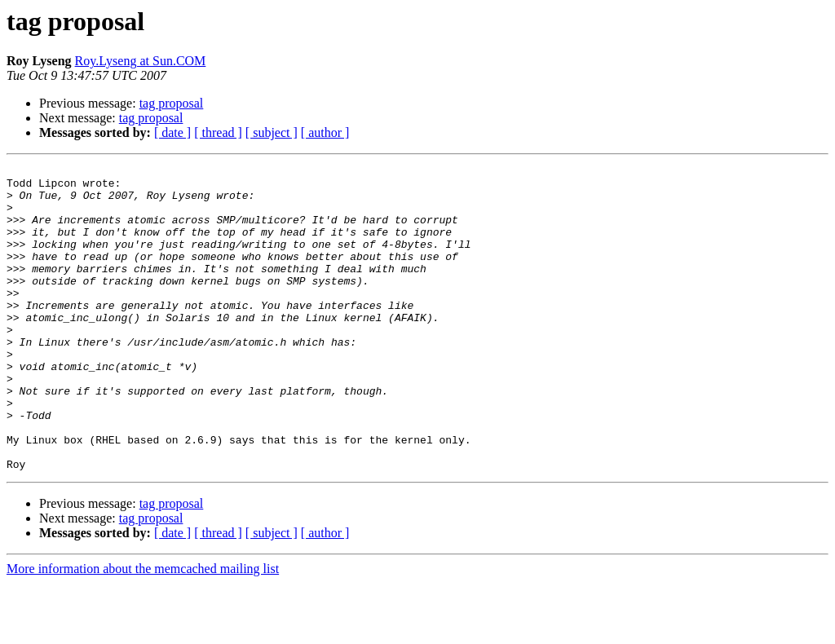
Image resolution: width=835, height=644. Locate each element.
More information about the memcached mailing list (143, 630)
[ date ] (172, 132)
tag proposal (172, 103)
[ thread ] (218, 132)
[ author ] (325, 132)
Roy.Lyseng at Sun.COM (141, 61)
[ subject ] (272, 132)
